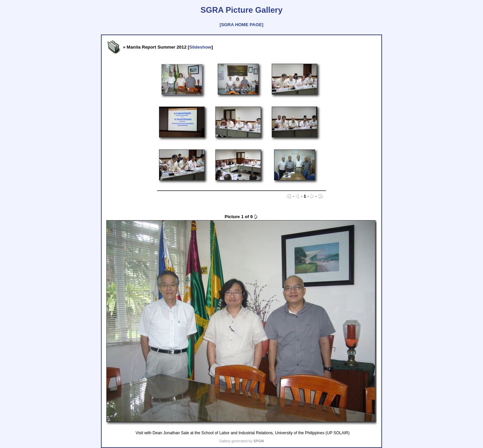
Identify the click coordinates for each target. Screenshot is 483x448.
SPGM (258, 441)
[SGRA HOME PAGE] (241, 25)
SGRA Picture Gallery (242, 10)
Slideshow (200, 47)
